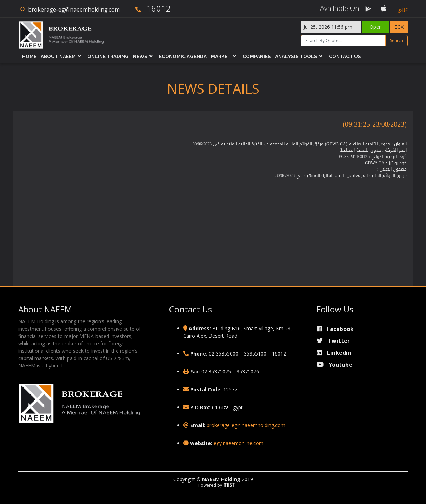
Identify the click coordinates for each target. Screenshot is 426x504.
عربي (402, 9)
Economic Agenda (183, 56)
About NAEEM (58, 56)
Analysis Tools (296, 56)
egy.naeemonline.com (239, 443)
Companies (257, 56)
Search (397, 41)
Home (29, 56)
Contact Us (345, 56)
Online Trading (108, 56)
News (140, 56)
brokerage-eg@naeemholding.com (74, 9)
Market (221, 56)
